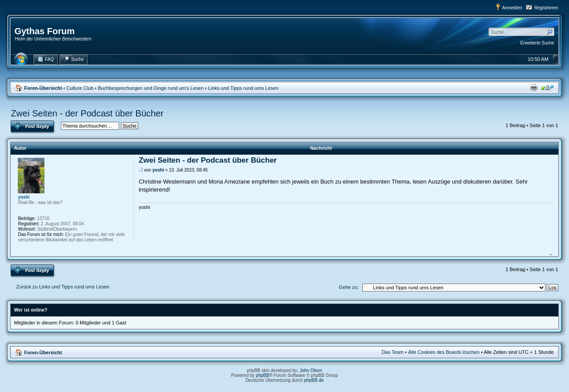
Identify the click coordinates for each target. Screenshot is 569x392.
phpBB (262, 375)
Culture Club (80, 88)
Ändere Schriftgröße (547, 88)
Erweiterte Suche (537, 43)
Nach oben (552, 251)
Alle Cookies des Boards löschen (444, 352)
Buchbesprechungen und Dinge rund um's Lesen (151, 88)
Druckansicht (534, 88)
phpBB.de (314, 380)
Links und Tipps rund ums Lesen (243, 88)
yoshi (158, 170)
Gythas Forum (44, 31)
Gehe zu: (349, 287)
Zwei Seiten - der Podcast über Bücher (87, 113)
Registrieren (546, 8)
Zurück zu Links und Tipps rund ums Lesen (63, 287)
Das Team (393, 352)
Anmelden (512, 8)
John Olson (311, 370)
